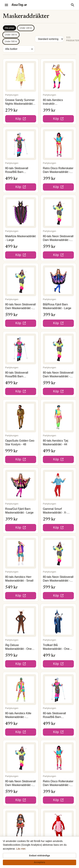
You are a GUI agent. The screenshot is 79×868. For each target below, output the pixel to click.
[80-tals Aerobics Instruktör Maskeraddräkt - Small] (58, 76)
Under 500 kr (11, 41)
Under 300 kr (11, 35)
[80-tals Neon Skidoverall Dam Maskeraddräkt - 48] (58, 213)
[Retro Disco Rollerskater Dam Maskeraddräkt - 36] (58, 145)
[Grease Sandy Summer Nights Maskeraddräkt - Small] (21, 76)
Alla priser (10, 28)
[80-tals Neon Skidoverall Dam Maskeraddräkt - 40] (58, 349)
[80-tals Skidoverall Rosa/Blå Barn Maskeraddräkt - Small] (21, 349)
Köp (21, 119)
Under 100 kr (26, 28)
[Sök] (73, 5)
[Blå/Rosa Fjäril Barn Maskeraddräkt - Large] (58, 281)
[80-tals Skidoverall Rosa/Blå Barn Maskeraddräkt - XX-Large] (58, 690)
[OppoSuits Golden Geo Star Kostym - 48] (21, 417)
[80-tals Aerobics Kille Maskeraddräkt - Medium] (21, 690)
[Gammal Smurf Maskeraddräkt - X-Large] (58, 485)
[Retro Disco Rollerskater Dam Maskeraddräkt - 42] (58, 758)
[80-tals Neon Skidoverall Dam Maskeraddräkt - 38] (21, 281)
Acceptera (39, 862)
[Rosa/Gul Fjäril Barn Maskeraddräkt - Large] (21, 485)
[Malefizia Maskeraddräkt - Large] (21, 213)
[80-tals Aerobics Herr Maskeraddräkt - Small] (21, 553)
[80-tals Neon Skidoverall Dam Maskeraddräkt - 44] (21, 758)
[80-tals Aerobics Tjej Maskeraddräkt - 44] (58, 417)
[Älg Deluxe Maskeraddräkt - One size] (21, 621)
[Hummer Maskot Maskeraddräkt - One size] (58, 826)
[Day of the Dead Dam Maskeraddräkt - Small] (21, 826)
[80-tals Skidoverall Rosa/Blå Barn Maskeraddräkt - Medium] (21, 145)
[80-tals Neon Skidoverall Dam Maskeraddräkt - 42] (58, 553)
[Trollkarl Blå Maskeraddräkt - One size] (58, 621)
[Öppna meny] (6, 5)
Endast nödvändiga (39, 856)
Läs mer (21, 849)
